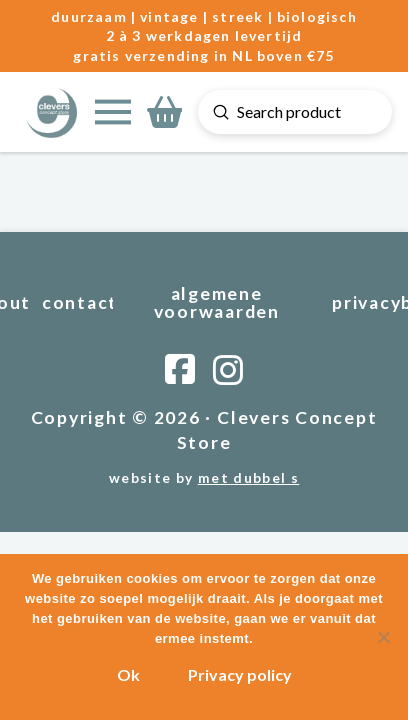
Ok (128, 674)
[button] (113, 112)
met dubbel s (248, 478)
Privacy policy (240, 674)
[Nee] (383, 637)
